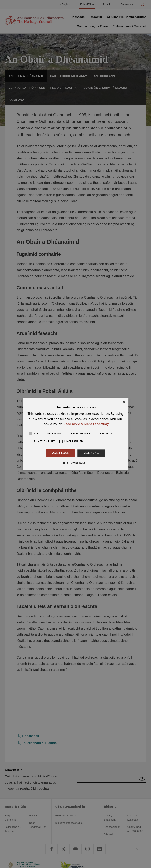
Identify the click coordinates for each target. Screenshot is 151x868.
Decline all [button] (91, 453)
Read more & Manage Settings (86, 424)
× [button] (124, 403)
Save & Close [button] (60, 453)
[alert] (75, 434)
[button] (75, 463)
